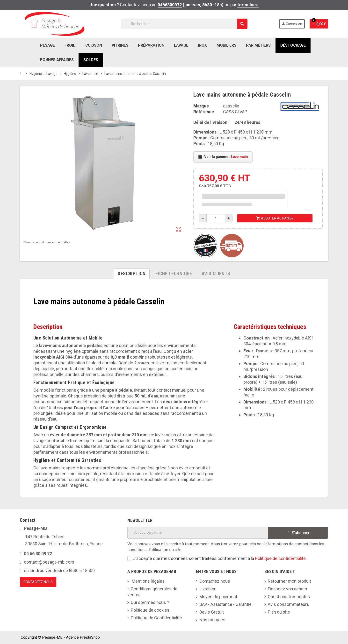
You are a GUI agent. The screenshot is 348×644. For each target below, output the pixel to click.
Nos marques (212, 620)
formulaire (248, 5)
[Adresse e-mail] (198, 533)
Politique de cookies (150, 610)
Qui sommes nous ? (150, 602)
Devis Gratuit (212, 612)
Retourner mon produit (289, 581)
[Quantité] (216, 218)
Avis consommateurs (288, 604)
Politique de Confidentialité (156, 618)
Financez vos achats (287, 589)
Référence (204, 112)
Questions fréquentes (289, 597)
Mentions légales (148, 581)
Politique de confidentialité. (281, 558)
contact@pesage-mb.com (49, 562)
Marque (201, 106)
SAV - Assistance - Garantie (225, 604)
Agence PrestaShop (83, 637)
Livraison (208, 589)
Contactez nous (215, 581)
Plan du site (279, 612)
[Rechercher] (184, 24)
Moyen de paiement (218, 597)
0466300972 (170, 5)
